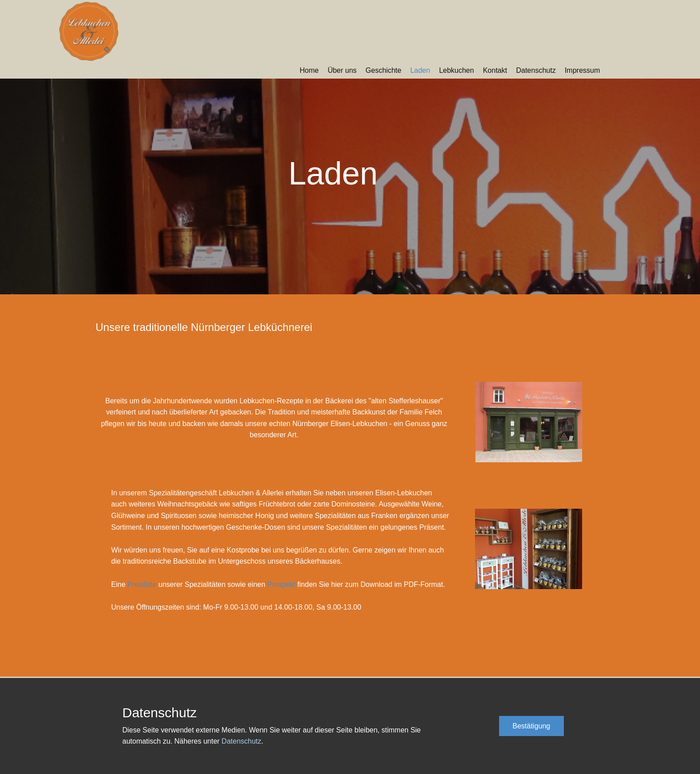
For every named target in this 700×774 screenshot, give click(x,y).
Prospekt (281, 584)
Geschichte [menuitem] (383, 70)
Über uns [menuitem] (342, 70)
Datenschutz (241, 741)
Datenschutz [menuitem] (536, 70)
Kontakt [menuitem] (495, 70)
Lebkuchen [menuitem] (456, 70)
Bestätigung (531, 726)
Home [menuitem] (309, 70)
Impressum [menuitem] (582, 70)
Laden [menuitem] (420, 70)
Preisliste (142, 584)
